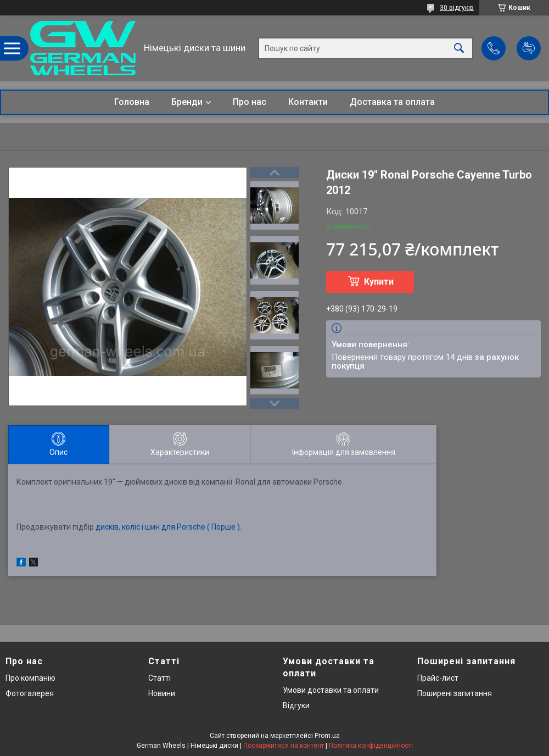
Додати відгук (529, 48)
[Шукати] (459, 48)
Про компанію (30, 678)
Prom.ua (327, 736)
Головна (132, 102)
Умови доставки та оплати (331, 690)
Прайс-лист (438, 678)
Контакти (308, 102)
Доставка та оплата (392, 102)
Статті (159, 678)
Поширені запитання (455, 693)
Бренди (187, 102)
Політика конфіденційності (371, 746)
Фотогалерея (30, 693)
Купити (379, 282)
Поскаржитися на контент (284, 746)
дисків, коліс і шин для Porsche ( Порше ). (169, 527)
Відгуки (296, 705)
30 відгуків (457, 8)
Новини (162, 693)
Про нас (250, 102)
